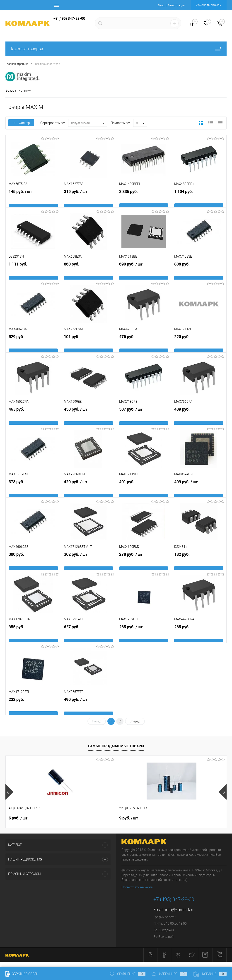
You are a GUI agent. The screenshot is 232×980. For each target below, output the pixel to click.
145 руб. (33, 201)
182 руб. (199, 564)
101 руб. (88, 346)
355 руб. (33, 636)
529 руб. (33, 346)
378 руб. (33, 491)
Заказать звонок (209, 5)
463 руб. (33, 419)
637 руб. (88, 636)
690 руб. (144, 274)
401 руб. (144, 491)
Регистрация (175, 5)
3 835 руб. (144, 201)
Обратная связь (22, 974)
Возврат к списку (18, 90)
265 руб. (144, 636)
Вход (159, 5)
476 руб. (144, 346)
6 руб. (18, 819)
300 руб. (33, 564)
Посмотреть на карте (137, 888)
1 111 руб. (33, 274)
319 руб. (88, 201)
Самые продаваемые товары (116, 747)
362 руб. (88, 564)
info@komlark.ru (180, 911)
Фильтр (21, 124)
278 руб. (144, 564)
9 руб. (92, 819)
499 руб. (199, 491)
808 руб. (199, 274)
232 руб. (33, 709)
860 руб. (88, 274)
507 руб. (144, 419)
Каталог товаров (116, 49)
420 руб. (88, 491)
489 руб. (199, 419)
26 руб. (167, 819)
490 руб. (88, 709)
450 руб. (88, 419)
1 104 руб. (199, 201)
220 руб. (199, 346)
